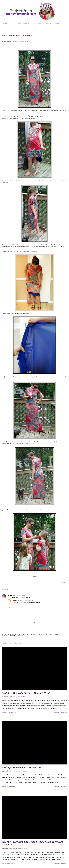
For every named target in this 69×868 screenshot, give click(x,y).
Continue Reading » (60, 712)
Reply (10, 607)
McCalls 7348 (13, 245)
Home (4, 24)
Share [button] (63, 582)
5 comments (11, 864)
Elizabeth (16, 600)
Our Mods (36, 24)
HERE (36, 117)
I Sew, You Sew (35, 578)
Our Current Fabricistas (19, 24)
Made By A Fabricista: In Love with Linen (22, 767)
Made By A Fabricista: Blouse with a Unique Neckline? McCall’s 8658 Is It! (33, 843)
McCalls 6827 (18, 181)
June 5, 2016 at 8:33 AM (20, 595)
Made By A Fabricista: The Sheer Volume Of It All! (26, 693)
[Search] (61, 3)
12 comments (12, 712)
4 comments (11, 787)
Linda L (10, 595)
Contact (47, 24)
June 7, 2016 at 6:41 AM (27, 600)
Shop (56, 24)
